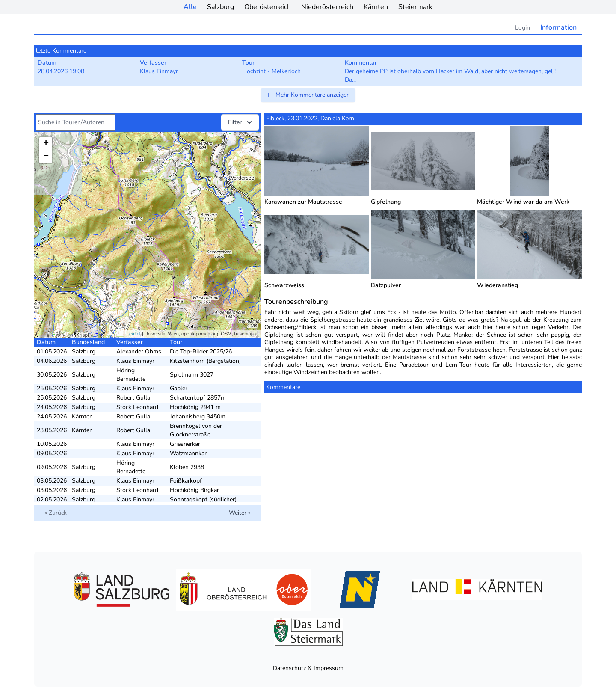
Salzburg (221, 7)
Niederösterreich (327, 7)
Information (558, 27)
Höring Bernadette (131, 375)
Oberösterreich (268, 7)
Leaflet (134, 334)
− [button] (46, 157)
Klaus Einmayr (135, 361)
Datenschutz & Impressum (308, 668)
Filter (241, 122)
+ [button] (46, 144)
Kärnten (376, 7)
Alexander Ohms (139, 351)
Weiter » (240, 513)
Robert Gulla (133, 398)
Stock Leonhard (137, 407)
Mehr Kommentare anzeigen (308, 95)
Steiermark (415, 7)
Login (523, 28)
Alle (190, 7)
